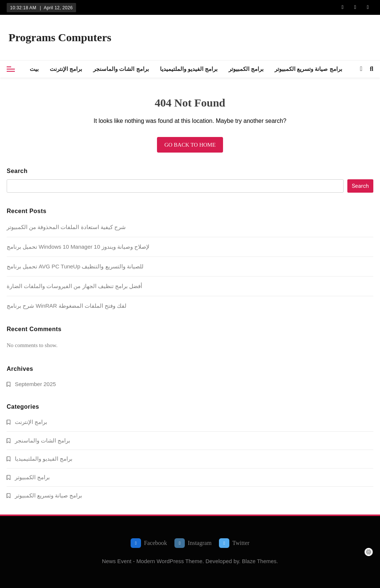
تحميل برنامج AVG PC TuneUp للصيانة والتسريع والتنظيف (75, 266)
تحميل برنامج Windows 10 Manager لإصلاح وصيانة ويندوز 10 (78, 247)
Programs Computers (60, 37)
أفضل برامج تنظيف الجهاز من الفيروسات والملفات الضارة (74, 286)
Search (17, 171)
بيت (34, 69)
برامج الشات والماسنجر (121, 69)
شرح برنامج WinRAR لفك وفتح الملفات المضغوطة (67, 306)
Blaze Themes (259, 561)
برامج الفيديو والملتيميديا (189, 69)
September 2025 (35, 384)
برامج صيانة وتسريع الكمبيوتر (308, 69)
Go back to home (190, 145)
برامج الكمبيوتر (246, 69)
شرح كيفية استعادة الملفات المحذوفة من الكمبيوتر (66, 227)
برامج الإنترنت (66, 69)
